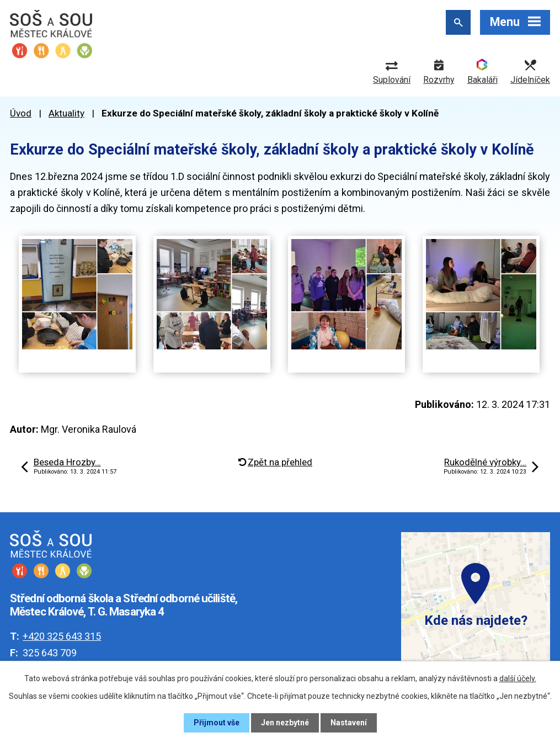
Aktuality (66, 113)
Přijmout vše (217, 723)
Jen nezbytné (285, 723)
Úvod (21, 113)
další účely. (518, 678)
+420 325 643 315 (62, 636)
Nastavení (349, 723)
